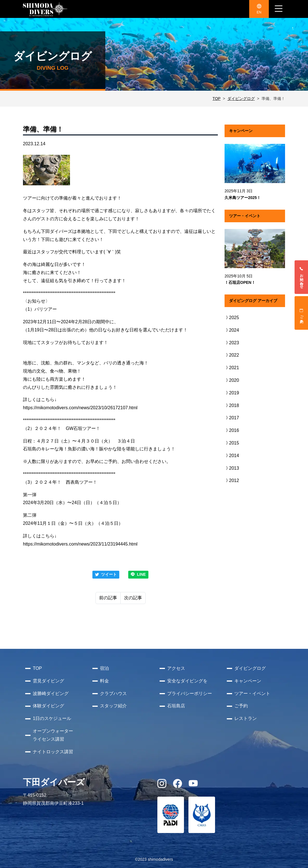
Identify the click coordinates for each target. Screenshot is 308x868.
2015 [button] (232, 443)
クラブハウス (113, 693)
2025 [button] (232, 318)
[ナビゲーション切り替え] (279, 9)
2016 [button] (232, 430)
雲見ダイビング (48, 681)
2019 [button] (232, 393)
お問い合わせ (302, 277)
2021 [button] (232, 368)
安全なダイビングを (187, 681)
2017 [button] (232, 418)
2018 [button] (232, 405)
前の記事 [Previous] (108, 598)
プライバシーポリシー (190, 693)
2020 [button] (232, 380)
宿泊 (104, 668)
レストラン (246, 718)
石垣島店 (176, 706)
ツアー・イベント (252, 693)
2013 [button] (232, 468)
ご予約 (302, 313)
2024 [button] (232, 330)
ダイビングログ (241, 99)
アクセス (176, 668)
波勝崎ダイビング (51, 693)
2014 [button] (232, 456)
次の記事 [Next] (133, 598)
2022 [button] (232, 355)
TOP (217, 99)
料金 (104, 681)
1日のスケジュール (52, 718)
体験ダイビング (48, 706)
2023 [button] (232, 343)
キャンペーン (248, 681)
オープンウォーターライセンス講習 (53, 735)
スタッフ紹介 (113, 706)
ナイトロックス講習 (53, 752)
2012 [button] (232, 480)
